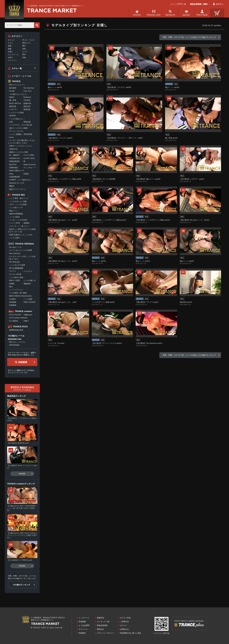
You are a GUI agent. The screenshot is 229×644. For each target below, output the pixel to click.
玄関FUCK (13, 149)
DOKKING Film (15, 339)
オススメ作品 (125, 618)
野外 (24, 54)
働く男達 (13, 100)
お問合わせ (124, 629)
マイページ (83, 629)
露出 (24, 46)
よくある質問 (84, 625)
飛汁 (11, 287)
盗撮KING (27, 103)
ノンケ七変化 (14, 217)
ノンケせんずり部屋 (17, 265)
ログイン (220, 4)
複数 (10, 49)
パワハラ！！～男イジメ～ (20, 226)
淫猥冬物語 (14, 168)
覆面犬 (12, 186)
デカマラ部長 (29, 155)
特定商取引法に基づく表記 (131, 633)
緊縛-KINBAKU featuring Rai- (21, 296)
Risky (11, 174)
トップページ (84, 618)
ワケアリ (13, 271)
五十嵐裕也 (14, 321)
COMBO (13, 299)
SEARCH (170, 15)
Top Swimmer (29, 88)
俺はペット (14, 211)
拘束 (24, 49)
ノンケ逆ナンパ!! (16, 208)
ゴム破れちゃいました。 (19, 94)
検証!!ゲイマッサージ (18, 189)
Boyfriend (27, 97)
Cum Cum (28, 91)
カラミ (11, 43)
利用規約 (82, 633)
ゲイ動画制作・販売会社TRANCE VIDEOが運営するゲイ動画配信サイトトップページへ (52, 11)
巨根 (24, 57)
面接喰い (27, 223)
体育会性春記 (14, 345)
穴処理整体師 (14, 177)
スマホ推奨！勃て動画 (18, 293)
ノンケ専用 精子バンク (19, 198)
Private (12, 91)
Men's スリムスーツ (17, 85)
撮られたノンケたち (17, 342)
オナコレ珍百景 (15, 274)
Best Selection (15, 253)
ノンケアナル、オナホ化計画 (21, 125)
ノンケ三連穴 (14, 238)
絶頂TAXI (13, 165)
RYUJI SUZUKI (15, 315)
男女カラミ (27, 43)
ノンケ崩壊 (28, 299)
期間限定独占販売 (16, 330)
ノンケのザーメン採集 (18, 201)
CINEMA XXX (15, 158)
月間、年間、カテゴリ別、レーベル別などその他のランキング (189, 37)
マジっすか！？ (30, 168)
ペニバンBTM (15, 223)
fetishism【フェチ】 (17, 183)
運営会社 (101, 629)
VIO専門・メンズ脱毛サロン (20, 180)
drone (11, 137)
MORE (22, 474)
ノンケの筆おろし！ (17, 119)
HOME (137, 15)
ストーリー (12, 60)
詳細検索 (23, 362)
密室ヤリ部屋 (14, 280)
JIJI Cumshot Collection (18, 318)
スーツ (25, 52)
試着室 (26, 174)
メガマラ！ (14, 109)
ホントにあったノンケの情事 (21, 250)
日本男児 (27, 100)
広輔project (28, 315)
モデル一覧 (17, 68)
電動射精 (27, 284)
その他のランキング (21, 585)
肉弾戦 (12, 284)
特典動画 (13, 305)
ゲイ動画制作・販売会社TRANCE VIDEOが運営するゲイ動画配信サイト (56, 6)
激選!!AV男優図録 (16, 214)
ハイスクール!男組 (16, 113)
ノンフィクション (16, 290)
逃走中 (12, 97)
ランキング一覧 (103, 622)
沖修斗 (26, 321)
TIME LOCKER (29, 302)
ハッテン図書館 (15, 134)
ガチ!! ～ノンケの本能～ (19, 204)
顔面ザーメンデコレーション (21, 146)
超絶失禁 (13, 106)
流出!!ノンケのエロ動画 (18, 128)
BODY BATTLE (15, 103)
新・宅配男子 (14, 155)
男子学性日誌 (14, 262)
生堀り (11, 57)
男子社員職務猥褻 (16, 268)
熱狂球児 (27, 106)
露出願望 (13, 88)
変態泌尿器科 (14, 161)
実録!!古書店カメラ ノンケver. (21, 235)
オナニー (11, 40)
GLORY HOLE (29, 158)
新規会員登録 (102, 625)
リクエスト (28, 271)
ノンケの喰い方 (30, 280)
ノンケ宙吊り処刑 (16, 277)
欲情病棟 (13, 302)
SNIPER (12, 116)
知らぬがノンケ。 (16, 247)
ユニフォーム (13, 54)
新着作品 (101, 618)
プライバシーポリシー (106, 633)
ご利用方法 (124, 622)
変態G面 (27, 109)
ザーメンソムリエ (16, 131)
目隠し (11, 52)
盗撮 (10, 46)
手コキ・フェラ (28, 40)
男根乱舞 (27, 122)
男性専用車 (28, 134)
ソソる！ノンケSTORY (18, 220)
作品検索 (82, 622)
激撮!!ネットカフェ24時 (19, 152)
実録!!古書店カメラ (17, 171)
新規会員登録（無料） (200, 4)
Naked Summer (30, 165)
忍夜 (11, 122)
